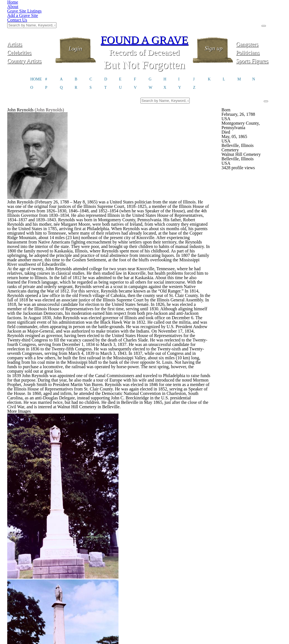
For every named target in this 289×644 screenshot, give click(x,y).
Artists (30, 16)
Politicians (259, 24)
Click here (149, 629)
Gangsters (259, 16)
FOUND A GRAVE (145, 12)
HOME (36, 52)
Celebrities (30, 24)
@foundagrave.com (222, 628)
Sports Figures (259, 33)
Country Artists (30, 33)
